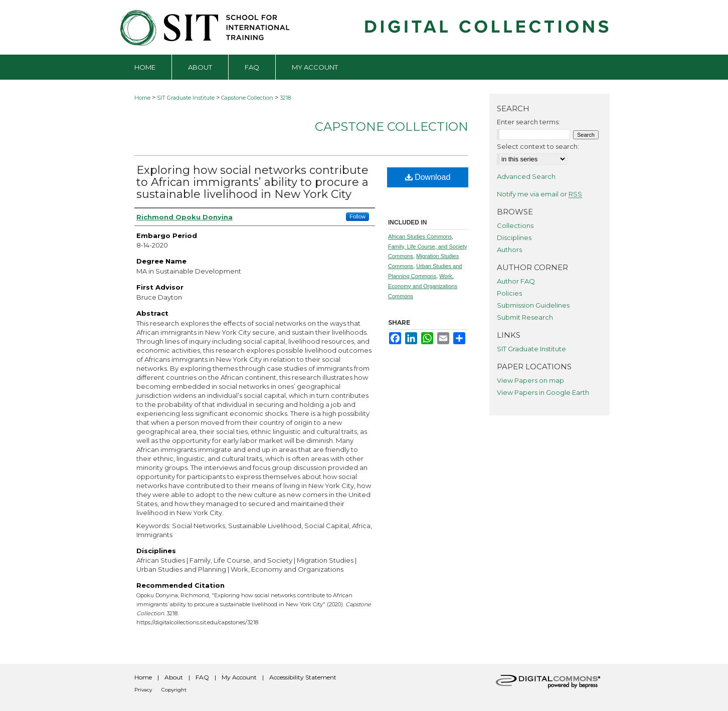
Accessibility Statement (303, 677)
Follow (357, 216)
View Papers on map (530, 380)
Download (428, 177)
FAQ (202, 677)
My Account (239, 677)
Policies (509, 293)
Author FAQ (516, 281)
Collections (515, 225)
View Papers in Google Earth (543, 392)
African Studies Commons (420, 236)
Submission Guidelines (533, 305)
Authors (509, 250)
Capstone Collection (247, 98)
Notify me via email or (539, 194)
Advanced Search (526, 176)
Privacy (143, 690)
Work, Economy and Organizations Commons (423, 286)
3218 (285, 98)
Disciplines (514, 238)
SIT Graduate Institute (186, 98)
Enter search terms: (528, 122)
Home (142, 98)
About (174, 677)
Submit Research (525, 317)
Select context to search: (538, 146)
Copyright (174, 690)
